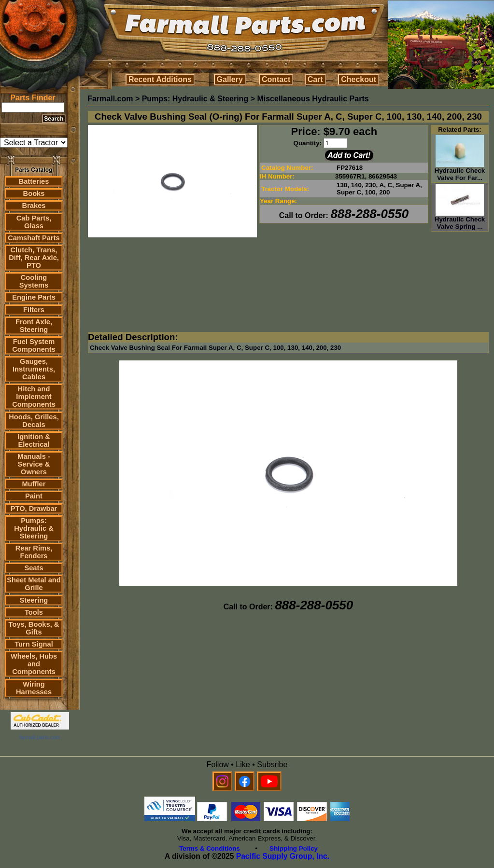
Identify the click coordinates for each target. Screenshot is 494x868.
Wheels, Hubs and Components (34, 664)
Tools (34, 612)
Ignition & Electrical (34, 441)
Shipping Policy (294, 848)
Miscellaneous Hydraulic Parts (313, 99)
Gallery (230, 79)
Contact (276, 79)
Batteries (34, 181)
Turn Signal (34, 644)
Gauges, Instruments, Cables (34, 369)
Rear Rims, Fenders (34, 552)
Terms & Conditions (210, 848)
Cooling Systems (34, 281)
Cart (315, 79)
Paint (34, 496)
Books (34, 193)
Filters (34, 310)
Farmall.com (110, 99)
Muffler (34, 484)
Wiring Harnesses (34, 688)
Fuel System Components (34, 345)
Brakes (34, 206)
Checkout (359, 79)
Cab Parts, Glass (34, 222)
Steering (34, 600)
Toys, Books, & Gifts (34, 628)
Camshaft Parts (34, 238)
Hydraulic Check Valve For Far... (460, 171)
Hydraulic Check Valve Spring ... (460, 220)
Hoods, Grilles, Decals (34, 421)
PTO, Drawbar (34, 509)
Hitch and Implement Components (34, 397)
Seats (34, 568)
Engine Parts (34, 297)
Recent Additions (160, 79)
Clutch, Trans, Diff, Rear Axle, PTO (34, 258)
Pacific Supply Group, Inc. (283, 856)
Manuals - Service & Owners (34, 464)
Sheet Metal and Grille (34, 584)
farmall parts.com (40, 737)
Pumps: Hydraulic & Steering (34, 528)
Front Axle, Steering (34, 326)
